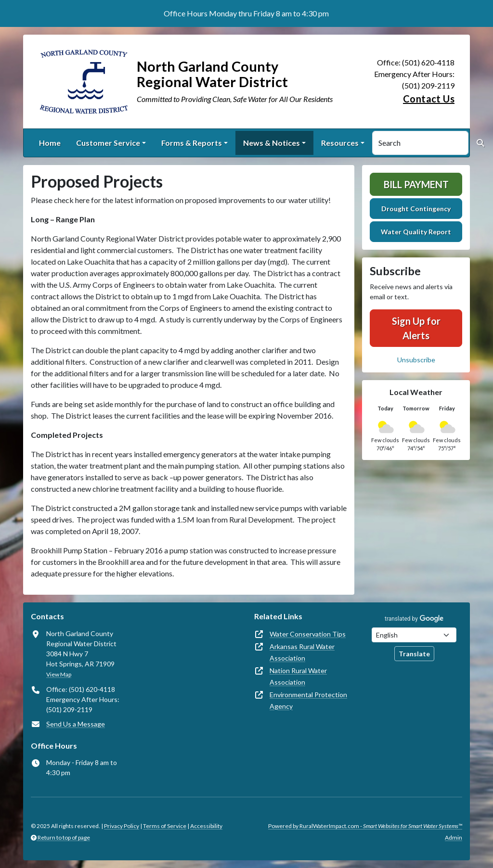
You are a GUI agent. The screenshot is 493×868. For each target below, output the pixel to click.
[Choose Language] (414, 635)
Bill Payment (416, 184)
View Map (59, 674)
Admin (454, 837)
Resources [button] (340, 143)
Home (50, 143)
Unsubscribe (416, 360)
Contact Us (429, 99)
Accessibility (206, 826)
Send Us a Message (76, 724)
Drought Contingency (416, 209)
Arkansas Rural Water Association (302, 652)
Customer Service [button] (108, 143)
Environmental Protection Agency (308, 700)
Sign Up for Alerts (416, 328)
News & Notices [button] (272, 143)
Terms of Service (165, 826)
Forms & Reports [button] (192, 143)
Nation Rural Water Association (298, 676)
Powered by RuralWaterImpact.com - (365, 826)
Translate (414, 654)
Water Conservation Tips (308, 634)
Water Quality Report (416, 232)
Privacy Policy (122, 826)
